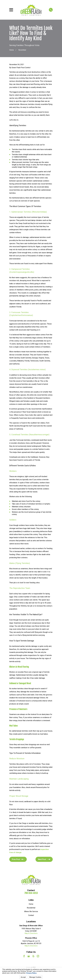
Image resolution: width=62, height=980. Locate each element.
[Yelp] (33, 956)
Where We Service (31, 911)
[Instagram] (38, 956)
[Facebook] (24, 956)
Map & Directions (31, 933)
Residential (31, 908)
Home (31, 904)
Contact (31, 915)
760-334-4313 (31, 893)
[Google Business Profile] (29, 956)
